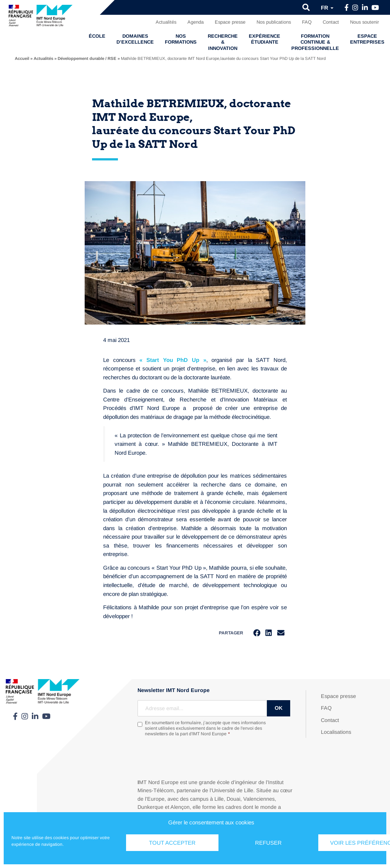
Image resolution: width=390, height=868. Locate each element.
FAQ (307, 22)
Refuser (268, 843)
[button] (306, 7)
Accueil (22, 58)
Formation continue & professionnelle (315, 42)
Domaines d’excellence (135, 39)
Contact (331, 22)
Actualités (166, 22)
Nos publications (274, 22)
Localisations (336, 732)
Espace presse (230, 22)
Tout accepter (172, 843)
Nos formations (181, 39)
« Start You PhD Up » (173, 360)
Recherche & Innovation (223, 42)
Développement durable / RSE (87, 58)
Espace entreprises (367, 39)
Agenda (196, 22)
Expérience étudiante (264, 39)
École (97, 36)
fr (327, 8)
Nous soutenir (364, 22)
